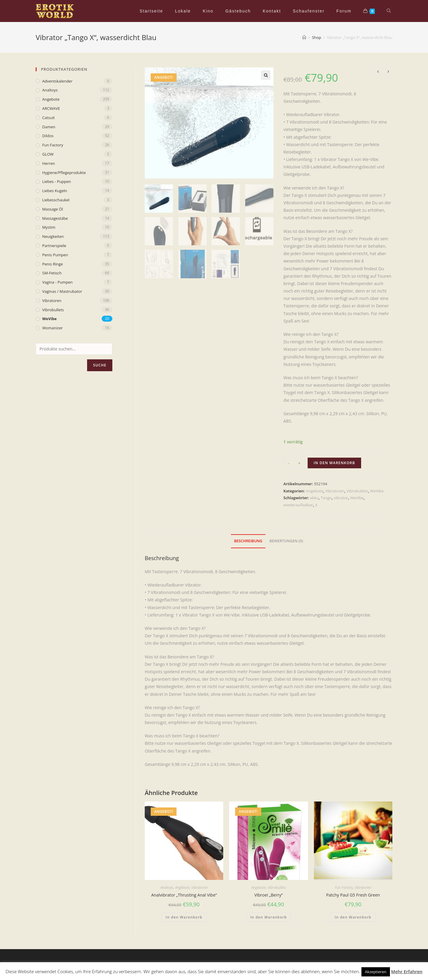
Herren (49, 163)
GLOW (48, 154)
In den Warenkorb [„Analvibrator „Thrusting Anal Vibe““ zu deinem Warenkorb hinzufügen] (184, 917)
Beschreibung (248, 541)
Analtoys (167, 887)
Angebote (314, 491)
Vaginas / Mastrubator (62, 291)
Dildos (48, 136)
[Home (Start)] (304, 37)
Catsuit (48, 118)
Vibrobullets (357, 491)
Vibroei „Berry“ (269, 895)
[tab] (248, 541)
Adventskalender (57, 81)
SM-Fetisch (52, 273)
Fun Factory (344, 887)
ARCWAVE (51, 108)
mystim (49, 227)
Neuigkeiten (53, 236)
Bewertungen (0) (286, 541)
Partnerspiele (54, 246)
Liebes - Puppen (57, 181)
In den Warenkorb (334, 463)
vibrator (341, 498)
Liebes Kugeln (55, 191)
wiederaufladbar (298, 505)
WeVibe (377, 491)
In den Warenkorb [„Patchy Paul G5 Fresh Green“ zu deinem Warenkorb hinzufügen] (353, 917)
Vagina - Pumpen (58, 282)
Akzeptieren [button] (376, 972)
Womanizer (52, 328)
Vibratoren (335, 491)
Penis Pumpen (55, 255)
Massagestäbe (55, 218)
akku (314, 498)
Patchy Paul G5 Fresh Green (353, 895)
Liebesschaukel (56, 200)
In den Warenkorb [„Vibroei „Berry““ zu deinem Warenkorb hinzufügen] (269, 917)
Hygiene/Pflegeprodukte (64, 173)
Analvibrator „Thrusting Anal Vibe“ (184, 895)
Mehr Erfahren (407, 971)
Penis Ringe (53, 264)
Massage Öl (53, 209)
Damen (49, 127)
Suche (100, 365)
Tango (326, 498)
